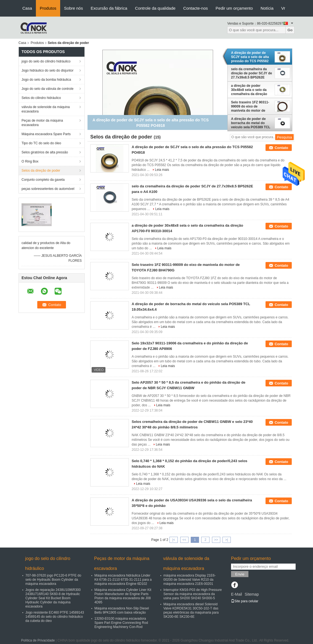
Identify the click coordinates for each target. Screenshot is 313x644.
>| (227, 540)
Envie (240, 574)
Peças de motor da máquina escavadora (42, 123)
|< (174, 540)
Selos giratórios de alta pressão (45, 152)
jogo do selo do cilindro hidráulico (46, 61)
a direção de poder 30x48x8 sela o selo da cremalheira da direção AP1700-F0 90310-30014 (250, 90)
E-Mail (237, 594)
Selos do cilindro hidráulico (41, 98)
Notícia (267, 8)
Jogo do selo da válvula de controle (47, 89)
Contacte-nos (196, 8)
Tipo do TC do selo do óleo (41, 143)
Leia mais (162, 170)
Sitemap (252, 594)
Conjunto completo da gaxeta (43, 180)
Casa (27, 8)
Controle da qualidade (155, 8)
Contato (281, 148)
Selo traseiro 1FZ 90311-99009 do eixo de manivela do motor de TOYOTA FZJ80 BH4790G (251, 106)
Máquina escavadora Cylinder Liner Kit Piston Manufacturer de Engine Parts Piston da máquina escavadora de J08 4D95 (123, 596)
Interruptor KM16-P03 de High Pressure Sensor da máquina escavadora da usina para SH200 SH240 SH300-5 (193, 594)
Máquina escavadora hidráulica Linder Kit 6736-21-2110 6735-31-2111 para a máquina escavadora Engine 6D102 (123, 580)
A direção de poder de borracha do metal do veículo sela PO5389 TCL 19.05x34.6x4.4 (251, 123)
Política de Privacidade (38, 640)
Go (290, 30)
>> (216, 540)
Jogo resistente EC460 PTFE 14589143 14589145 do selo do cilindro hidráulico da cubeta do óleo (55, 617)
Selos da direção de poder (41, 171)
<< (184, 540)
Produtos (48, 8)
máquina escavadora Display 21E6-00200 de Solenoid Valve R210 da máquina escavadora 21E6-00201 (189, 580)
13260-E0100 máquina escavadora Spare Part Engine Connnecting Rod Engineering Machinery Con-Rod (121, 623)
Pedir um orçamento (234, 8)
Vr (283, 8)
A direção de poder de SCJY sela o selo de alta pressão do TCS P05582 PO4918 (250, 57)
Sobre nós (73, 8)
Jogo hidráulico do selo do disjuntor (47, 70)
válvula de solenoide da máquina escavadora (46, 109)
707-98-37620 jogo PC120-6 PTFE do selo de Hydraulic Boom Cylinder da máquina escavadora (53, 580)
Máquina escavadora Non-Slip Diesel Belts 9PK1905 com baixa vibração (122, 610)
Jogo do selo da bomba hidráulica (46, 80)
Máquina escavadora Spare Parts (46, 134)
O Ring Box (30, 161)
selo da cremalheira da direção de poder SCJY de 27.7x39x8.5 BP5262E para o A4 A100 (252, 73)
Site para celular (245, 601)
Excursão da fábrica (109, 8)
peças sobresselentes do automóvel (48, 189)
